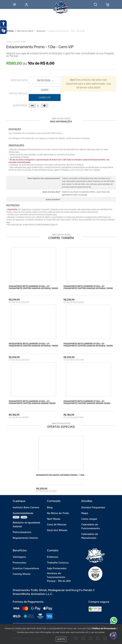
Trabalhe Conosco (58, 563)
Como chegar (89, 519)
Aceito (61, 639)
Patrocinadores (22, 532)
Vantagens (19, 557)
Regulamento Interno (25, 538)
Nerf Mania (54, 519)
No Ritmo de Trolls (58, 513)
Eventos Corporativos (26, 568)
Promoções (19, 563)
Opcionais (41, 31)
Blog (50, 508)
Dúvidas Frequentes (93, 508)
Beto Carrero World (25, 31)
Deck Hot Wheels (57, 530)
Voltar (10, 31)
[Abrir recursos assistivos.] (3, 24)
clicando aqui (51, 215)
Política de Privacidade (104, 628)
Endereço (53, 557)
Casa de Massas (57, 525)
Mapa (85, 513)
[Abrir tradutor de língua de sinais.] (3, 31)
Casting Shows (22, 574)
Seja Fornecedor (57, 568)
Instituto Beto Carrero (26, 508)
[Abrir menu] (14, 4)
